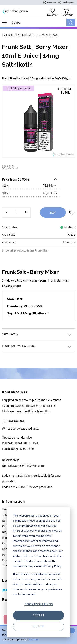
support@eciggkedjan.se (24, 429)
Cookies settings (38, 604)
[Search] (71, 22)
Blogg (6, 532)
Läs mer (34, 639)
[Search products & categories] (38, 22)
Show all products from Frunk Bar (25, 250)
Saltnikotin (10, 334)
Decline (39, 626)
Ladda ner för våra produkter (27, 487)
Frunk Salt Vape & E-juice (19, 346)
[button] (6, 24)
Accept (38, 615)
